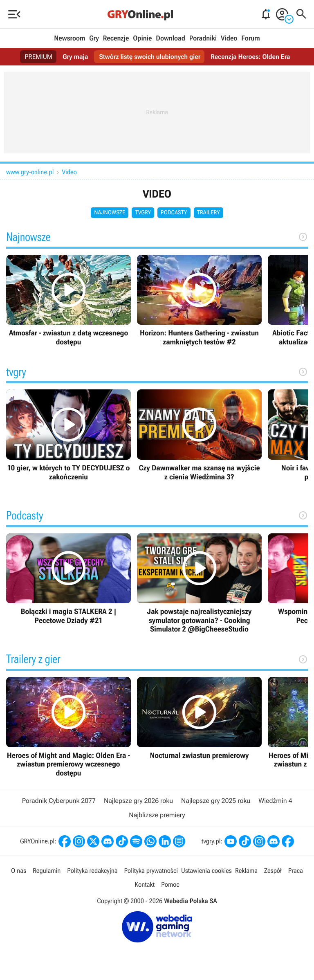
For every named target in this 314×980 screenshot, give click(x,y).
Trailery (209, 213)
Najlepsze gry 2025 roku (216, 801)
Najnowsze (110, 213)
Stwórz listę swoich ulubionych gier (150, 57)
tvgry (143, 213)
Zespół (273, 871)
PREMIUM (39, 57)
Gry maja (75, 57)
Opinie (142, 38)
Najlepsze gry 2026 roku (138, 801)
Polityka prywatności (151, 871)
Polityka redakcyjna (92, 871)
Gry (94, 38)
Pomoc (170, 884)
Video (229, 38)
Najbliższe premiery (157, 815)
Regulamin (47, 871)
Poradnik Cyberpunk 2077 (59, 801)
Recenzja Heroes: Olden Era (250, 57)
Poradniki (203, 38)
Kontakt (145, 884)
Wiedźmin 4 (275, 801)
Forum (250, 38)
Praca (296, 871)
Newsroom (70, 38)
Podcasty (174, 213)
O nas (19, 871)
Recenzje (116, 38)
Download (170, 38)
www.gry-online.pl (30, 172)
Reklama (246, 871)
